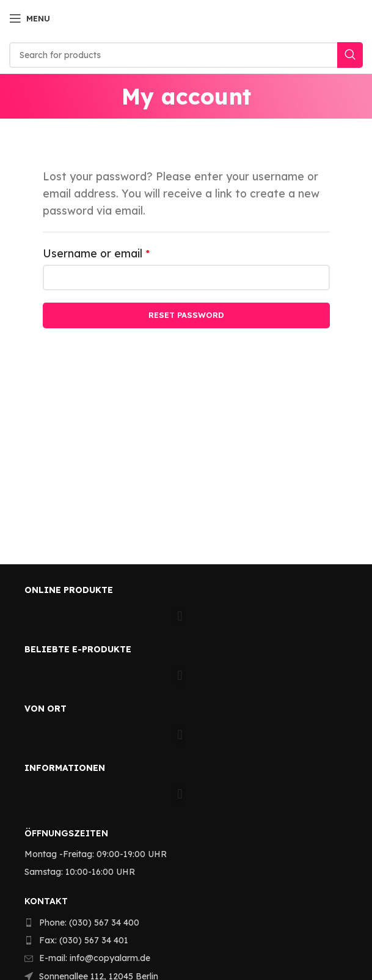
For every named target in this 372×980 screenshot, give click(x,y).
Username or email (119, 252)
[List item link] (179, 923)
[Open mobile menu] (30, 18)
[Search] (186, 55)
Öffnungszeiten (66, 833)
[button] (180, 617)
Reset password (186, 315)
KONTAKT (46, 901)
